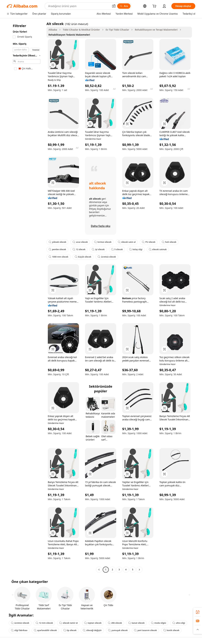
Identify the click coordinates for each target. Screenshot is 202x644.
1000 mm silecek (58, 257)
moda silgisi (159, 623)
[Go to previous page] (99, 570)
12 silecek (79, 249)
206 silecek (115, 623)
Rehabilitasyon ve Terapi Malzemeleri (156, 30)
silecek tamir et (69, 623)
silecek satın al (127, 242)
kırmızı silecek (103, 242)
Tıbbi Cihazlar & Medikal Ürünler (81, 30)
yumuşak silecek (118, 630)
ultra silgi (179, 623)
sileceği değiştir (92, 630)
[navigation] (26, 297)
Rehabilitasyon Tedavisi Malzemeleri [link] (69, 35)
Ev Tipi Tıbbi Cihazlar (117, 30)
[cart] (155, 6)
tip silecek (70, 630)
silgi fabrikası (19, 630)
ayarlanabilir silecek (45, 630)
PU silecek (149, 242)
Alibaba (53, 30)
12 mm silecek (44, 623)
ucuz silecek (80, 242)
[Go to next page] (139, 570)
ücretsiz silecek (107, 257)
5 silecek (117, 249)
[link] (198, 612)
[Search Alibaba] (79, 6)
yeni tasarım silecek (145, 630)
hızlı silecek (169, 242)
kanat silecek (136, 623)
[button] (114, 6)
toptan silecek (93, 623)
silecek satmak (158, 249)
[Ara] (124, 6)
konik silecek (171, 630)
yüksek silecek (57, 242)
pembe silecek (57, 249)
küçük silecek (83, 257)
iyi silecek (98, 249)
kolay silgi (136, 249)
